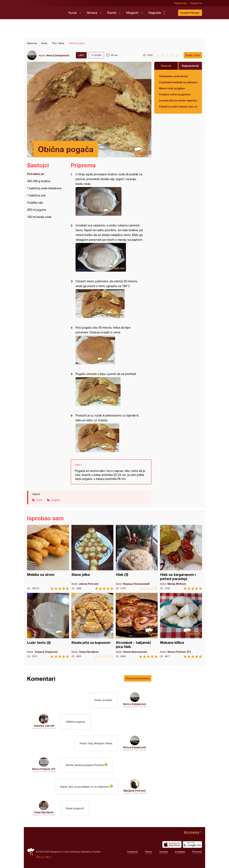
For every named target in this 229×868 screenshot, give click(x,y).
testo (39, 500)
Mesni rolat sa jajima (172, 88)
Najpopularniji (190, 66)
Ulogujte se (196, 3)
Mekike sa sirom (48, 557)
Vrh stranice (192, 832)
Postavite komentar (138, 678)
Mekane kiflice (181, 625)
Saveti (112, 13)
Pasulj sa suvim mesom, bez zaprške (178, 106)
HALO (48, 857)
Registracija (181, 3)
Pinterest (197, 852)
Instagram (180, 852)
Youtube (164, 852)
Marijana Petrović (135, 791)
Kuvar (73, 13)
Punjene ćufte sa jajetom (175, 94)
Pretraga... (170, 13)
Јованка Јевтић (44, 726)
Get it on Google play (192, 844)
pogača (56, 500)
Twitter (148, 852)
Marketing (86, 852)
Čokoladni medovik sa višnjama (178, 82)
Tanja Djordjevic (44, 812)
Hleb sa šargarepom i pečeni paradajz (181, 557)
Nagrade (155, 13)
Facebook (132, 852)
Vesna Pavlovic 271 (44, 769)
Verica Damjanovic (58, 55)
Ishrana (92, 13)
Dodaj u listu (193, 55)
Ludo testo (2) (48, 625)
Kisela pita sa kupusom (92, 625)
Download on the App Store (172, 844)
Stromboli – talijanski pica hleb (137, 625)
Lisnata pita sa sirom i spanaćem (178, 100)
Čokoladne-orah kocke (173, 76)
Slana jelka (92, 557)
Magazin (132, 13)
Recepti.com (45, 11)
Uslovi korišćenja (72, 852)
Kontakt (97, 852)
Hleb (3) (137, 557)
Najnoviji (166, 66)
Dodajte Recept (190, 13)
